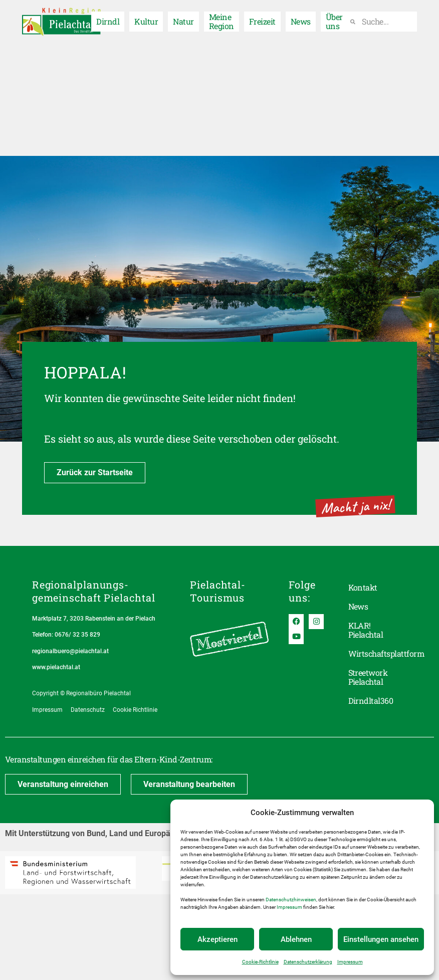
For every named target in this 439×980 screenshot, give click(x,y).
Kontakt (363, 587)
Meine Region (222, 19)
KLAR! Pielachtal (366, 630)
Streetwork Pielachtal (368, 677)
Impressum (289, 907)
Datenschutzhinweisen (291, 900)
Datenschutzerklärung (308, 962)
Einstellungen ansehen (381, 939)
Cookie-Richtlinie (260, 962)
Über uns (334, 19)
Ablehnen (296, 939)
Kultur (146, 19)
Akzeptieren (217, 939)
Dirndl (108, 19)
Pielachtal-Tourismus (218, 591)
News (301, 19)
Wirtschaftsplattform (378, 653)
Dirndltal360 (371, 701)
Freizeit (262, 19)
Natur (183, 19)
